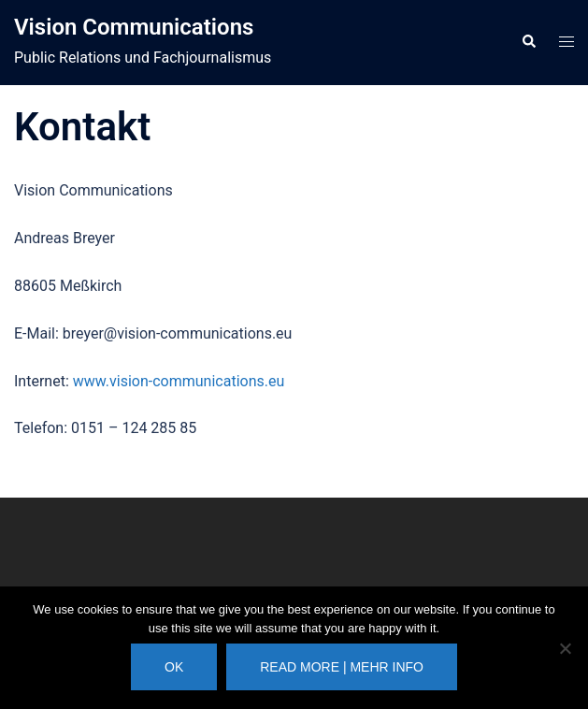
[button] (528, 42)
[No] (565, 648)
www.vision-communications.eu (179, 381)
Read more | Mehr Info (342, 667)
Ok (174, 667)
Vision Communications (134, 27)
